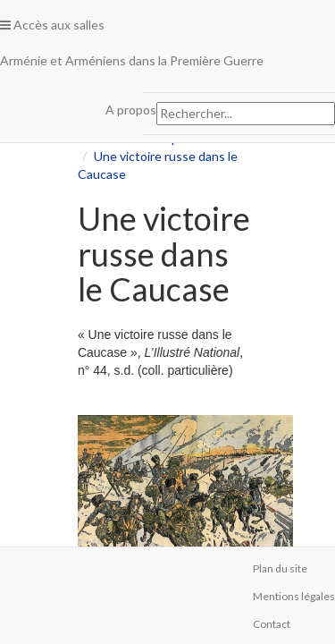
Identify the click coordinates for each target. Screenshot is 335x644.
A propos (131, 110)
